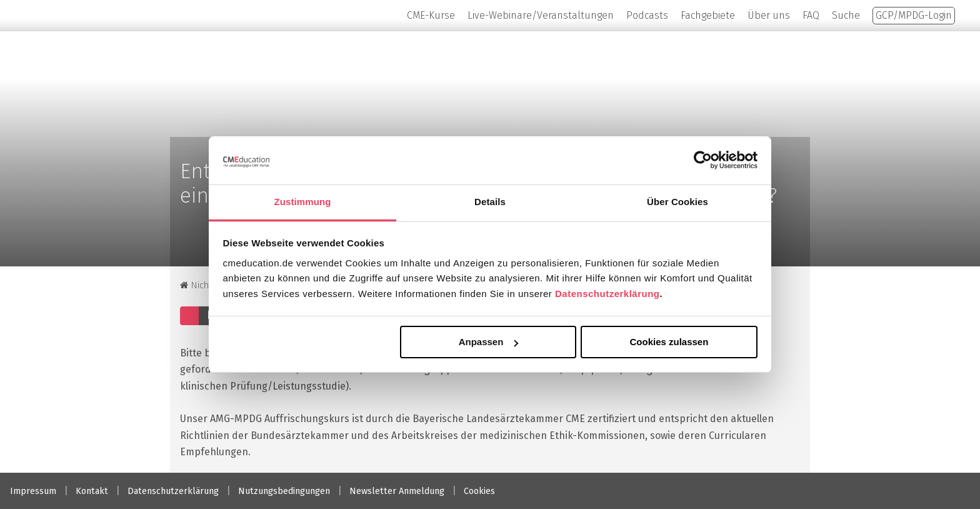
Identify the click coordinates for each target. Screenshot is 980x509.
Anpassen (489, 342)
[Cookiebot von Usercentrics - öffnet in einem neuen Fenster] (703, 160)
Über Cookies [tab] (677, 202)
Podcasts (647, 15)
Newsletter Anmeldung (397, 491)
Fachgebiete (708, 15)
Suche (846, 15)
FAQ (811, 15)
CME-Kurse (431, 15)
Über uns (769, 15)
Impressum (33, 491)
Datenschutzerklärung (607, 294)
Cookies (479, 491)
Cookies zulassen (669, 342)
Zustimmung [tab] (303, 202)
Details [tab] (490, 202)
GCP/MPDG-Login (914, 15)
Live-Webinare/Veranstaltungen (541, 15)
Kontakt (92, 491)
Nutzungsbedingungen (284, 491)
